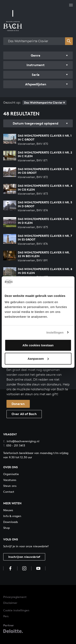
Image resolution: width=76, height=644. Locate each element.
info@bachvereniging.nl (21, 441)
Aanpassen (38, 358)
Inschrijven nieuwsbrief (24, 557)
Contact (9, 492)
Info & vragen (12, 516)
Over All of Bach (24, 414)
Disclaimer (10, 603)
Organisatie (11, 474)
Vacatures (10, 480)
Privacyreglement (15, 597)
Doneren (18, 404)
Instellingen (55, 332)
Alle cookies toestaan (38, 345)
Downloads (11, 522)
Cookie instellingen (16, 610)
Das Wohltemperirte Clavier (44, 103)
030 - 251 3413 (14, 445)
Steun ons (10, 486)
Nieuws (8, 510)
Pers (6, 616)
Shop (6, 528)
